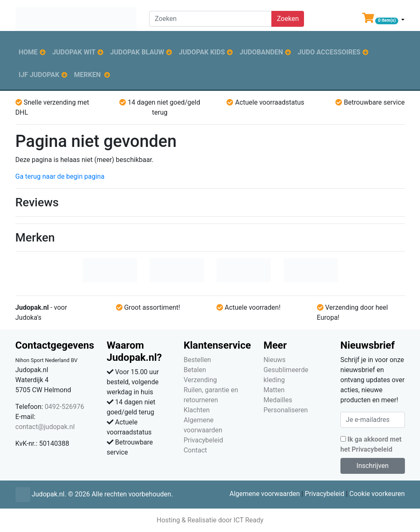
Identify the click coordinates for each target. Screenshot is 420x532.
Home (28, 52)
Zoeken (288, 19)
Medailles (278, 400)
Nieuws (274, 360)
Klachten (196, 410)
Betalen (195, 370)
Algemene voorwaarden (265, 494)
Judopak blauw (137, 52)
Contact (195, 450)
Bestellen (197, 360)
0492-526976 (64, 407)
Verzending (200, 380)
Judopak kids (202, 52)
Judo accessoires (329, 52)
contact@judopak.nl (45, 427)
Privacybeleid (203, 440)
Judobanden (261, 52)
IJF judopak (39, 75)
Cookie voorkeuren (377, 494)
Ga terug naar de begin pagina (60, 176)
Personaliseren (286, 410)
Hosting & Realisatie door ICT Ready (210, 520)
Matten (274, 390)
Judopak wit (74, 52)
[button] (384, 20)
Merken (88, 75)
